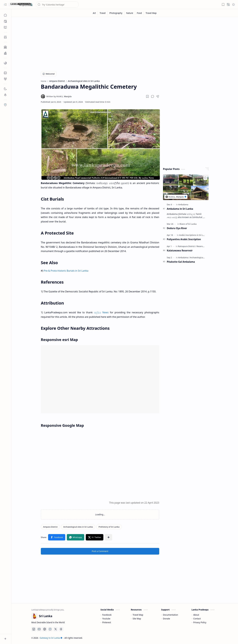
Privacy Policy (200, 622)
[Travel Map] (151, 13)
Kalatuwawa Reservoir (180, 250)
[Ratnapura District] (187, 246)
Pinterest (107, 622)
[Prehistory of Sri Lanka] (109, 527)
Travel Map (138, 615)
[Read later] (147, 96)
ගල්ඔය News (101, 312)
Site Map (137, 619)
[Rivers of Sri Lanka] (188, 224)
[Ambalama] (183, 204)
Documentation (171, 615)
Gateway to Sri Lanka (51, 638)
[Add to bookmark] (205, 178)
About (196, 615)
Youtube (106, 619)
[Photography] (116, 13)
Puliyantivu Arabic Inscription (184, 239)
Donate (167, 619)
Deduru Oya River (177, 228)
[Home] (5, 15)
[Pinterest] (45, 629)
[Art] (94, 13)
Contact (197, 619)
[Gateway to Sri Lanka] (20, 5)
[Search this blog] (57, 5)
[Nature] (130, 13)
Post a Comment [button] (100, 551)
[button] (5, 5)
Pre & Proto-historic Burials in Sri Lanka (66, 271)
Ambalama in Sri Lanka (180, 209)
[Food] (139, 13)
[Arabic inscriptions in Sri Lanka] (194, 235)
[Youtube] (39, 629)
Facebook (107, 615)
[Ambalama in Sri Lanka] (186, 187)
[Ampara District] (50, 527)
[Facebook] (34, 629)
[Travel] (103, 13)
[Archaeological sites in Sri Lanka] (78, 527)
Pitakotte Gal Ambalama (181, 262)
